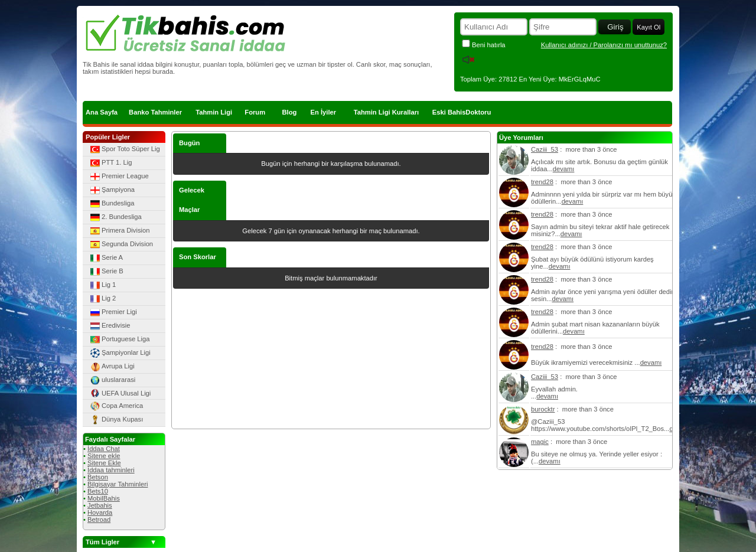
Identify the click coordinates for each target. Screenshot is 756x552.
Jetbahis (100, 505)
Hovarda (100, 512)
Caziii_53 (545, 149)
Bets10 (98, 491)
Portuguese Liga (119, 339)
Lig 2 (102, 299)
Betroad (99, 520)
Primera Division (119, 231)
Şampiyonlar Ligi (120, 353)
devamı (564, 169)
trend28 (542, 182)
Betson (98, 477)
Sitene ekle (104, 456)
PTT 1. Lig (110, 163)
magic (540, 442)
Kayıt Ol (649, 27)
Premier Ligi (113, 312)
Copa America (116, 406)
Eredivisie (110, 326)
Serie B (106, 272)
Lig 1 (102, 285)
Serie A (106, 258)
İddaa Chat (104, 449)
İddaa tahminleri (111, 470)
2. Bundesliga (115, 217)
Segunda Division (121, 244)
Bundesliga (111, 204)
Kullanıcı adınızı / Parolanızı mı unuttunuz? (604, 45)
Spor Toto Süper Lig (124, 149)
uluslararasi (112, 380)
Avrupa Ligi (112, 367)
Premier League (119, 177)
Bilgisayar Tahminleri (118, 484)
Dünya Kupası (116, 420)
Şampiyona (112, 190)
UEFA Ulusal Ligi (120, 393)
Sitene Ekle (104, 463)
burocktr (543, 409)
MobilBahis (104, 498)
